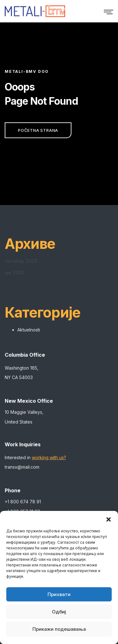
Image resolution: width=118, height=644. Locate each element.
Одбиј (59, 612)
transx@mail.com (22, 467)
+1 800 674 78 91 (23, 502)
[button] (109, 519)
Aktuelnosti (29, 330)
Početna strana (38, 130)
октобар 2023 (21, 261)
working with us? (49, 457)
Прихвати (59, 594)
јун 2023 (15, 273)
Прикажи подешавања (59, 629)
